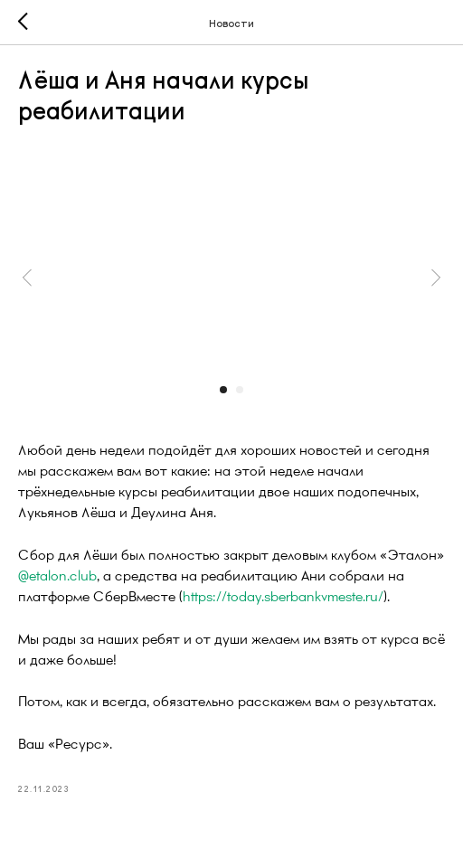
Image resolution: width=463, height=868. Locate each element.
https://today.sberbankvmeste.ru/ (283, 595)
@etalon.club (57, 575)
